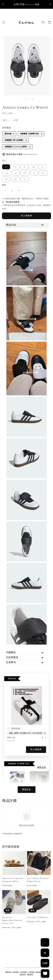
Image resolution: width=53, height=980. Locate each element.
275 (43, 173)
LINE (45, 963)
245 (33, 167)
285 (15, 179)
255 (7, 173)
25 (43, 167)
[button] (4, 22)
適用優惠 (7, 128)
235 (15, 167)
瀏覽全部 (42, 767)
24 (24, 167)
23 (6, 167)
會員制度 (16, 972)
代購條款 (32, 972)
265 (25, 173)
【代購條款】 (32, 205)
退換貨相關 (40, 972)
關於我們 (9, 972)
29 (25, 179)
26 (16, 173)
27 (34, 173)
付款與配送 (24, 972)
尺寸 (4, 161)
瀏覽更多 (27, 790)
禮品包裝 (14, 729)
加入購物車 (27, 216)
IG (45, 953)
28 (6, 179)
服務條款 (30, 974)
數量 (4, 185)
